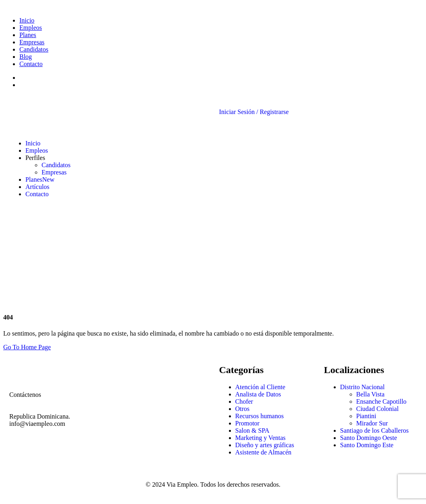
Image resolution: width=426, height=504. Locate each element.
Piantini (366, 416)
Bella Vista (370, 394)
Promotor (247, 423)
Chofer (244, 401)
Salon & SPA (252, 430)
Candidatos (34, 49)
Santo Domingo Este (367, 445)
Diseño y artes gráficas (265, 445)
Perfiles (35, 158)
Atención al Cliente (260, 387)
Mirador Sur (372, 423)
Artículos (37, 187)
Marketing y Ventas (261, 438)
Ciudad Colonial (377, 409)
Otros (243, 409)
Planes (28, 35)
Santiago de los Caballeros (374, 430)
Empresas (32, 42)
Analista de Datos (258, 394)
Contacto (31, 64)
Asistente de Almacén (264, 452)
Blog (26, 57)
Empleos (31, 28)
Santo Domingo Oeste (369, 438)
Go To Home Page (27, 347)
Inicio (27, 20)
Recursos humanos (260, 416)
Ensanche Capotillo (381, 401)
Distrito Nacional (363, 387)
